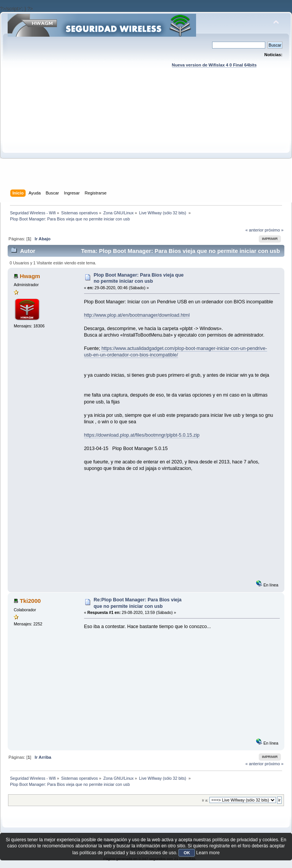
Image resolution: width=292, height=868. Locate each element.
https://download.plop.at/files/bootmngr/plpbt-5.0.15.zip (142, 435)
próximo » (274, 230)
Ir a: (205, 800)
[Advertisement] (146, 136)
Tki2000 (30, 601)
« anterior (254, 230)
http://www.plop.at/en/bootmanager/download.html (137, 315)
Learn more (208, 853)
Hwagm (30, 276)
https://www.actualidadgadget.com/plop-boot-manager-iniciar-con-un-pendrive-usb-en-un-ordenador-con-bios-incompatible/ (176, 352)
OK (187, 853)
